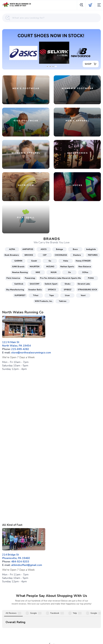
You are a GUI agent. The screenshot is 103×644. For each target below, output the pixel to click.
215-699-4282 (20, 349)
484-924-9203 (20, 562)
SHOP (88, 64)
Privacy (46, 619)
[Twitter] (65, 612)
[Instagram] (56, 612)
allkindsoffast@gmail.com (27, 565)
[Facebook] (39, 612)
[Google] (47, 612)
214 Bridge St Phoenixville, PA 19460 (16, 556)
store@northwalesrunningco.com (31, 353)
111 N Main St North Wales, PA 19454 (16, 344)
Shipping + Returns (60, 619)
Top (52, 638)
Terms (37, 619)
